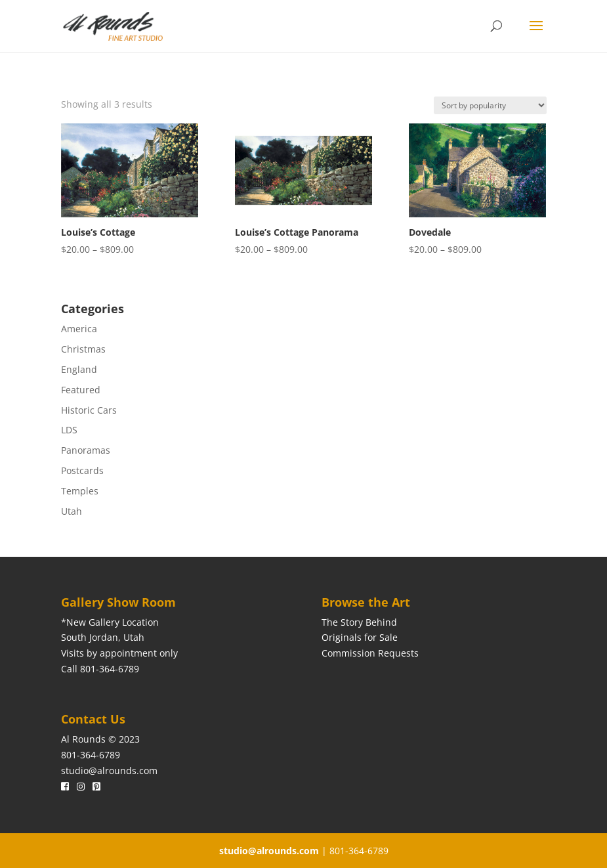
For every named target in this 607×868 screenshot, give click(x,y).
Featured (81, 390)
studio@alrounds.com (109, 770)
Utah (72, 511)
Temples (80, 491)
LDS (69, 430)
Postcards (82, 470)
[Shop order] (490, 105)
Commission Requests (370, 653)
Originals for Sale (360, 637)
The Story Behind (359, 622)
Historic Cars (89, 410)
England (79, 369)
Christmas (83, 349)
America (79, 329)
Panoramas (86, 450)
